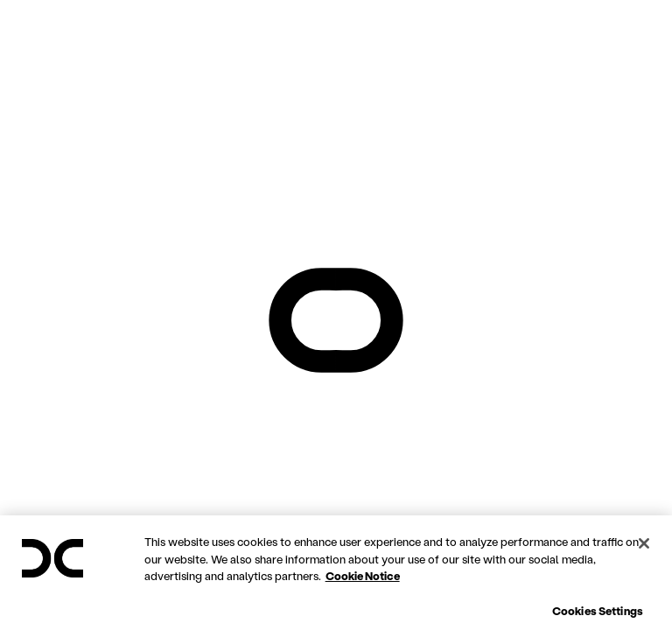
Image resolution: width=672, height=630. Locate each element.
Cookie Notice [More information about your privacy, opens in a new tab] (363, 614)
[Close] (644, 582)
